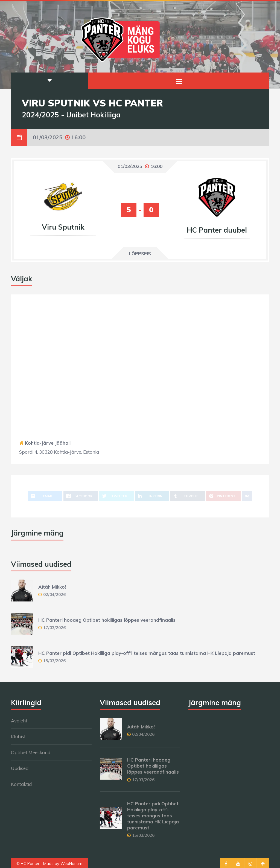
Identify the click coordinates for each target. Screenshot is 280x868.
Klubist (18, 737)
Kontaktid (21, 784)
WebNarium (71, 864)
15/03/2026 (54, 661)
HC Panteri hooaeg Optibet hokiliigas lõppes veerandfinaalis (107, 620)
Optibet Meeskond (31, 752)
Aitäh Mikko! (52, 587)
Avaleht (19, 721)
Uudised (20, 768)
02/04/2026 (54, 594)
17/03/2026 (54, 628)
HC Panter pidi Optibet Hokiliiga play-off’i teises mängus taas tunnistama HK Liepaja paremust (147, 653)
